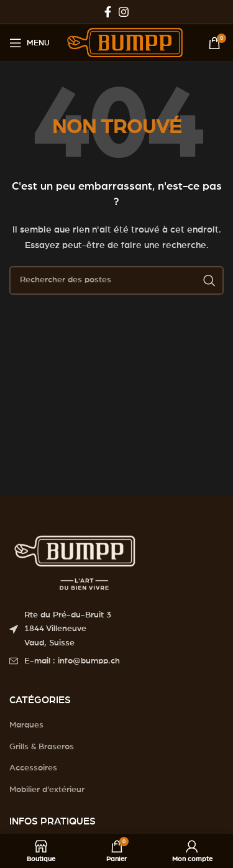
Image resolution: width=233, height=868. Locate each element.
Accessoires (33, 768)
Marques (26, 725)
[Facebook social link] (108, 12)
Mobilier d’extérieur (47, 790)
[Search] (116, 280)
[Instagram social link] (124, 12)
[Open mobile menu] (30, 43)
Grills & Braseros (42, 747)
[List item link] (116, 661)
